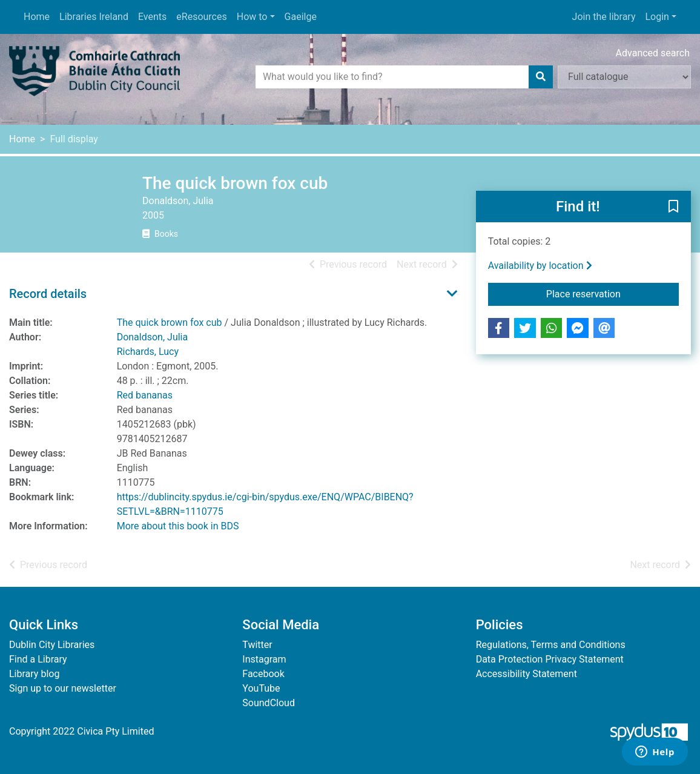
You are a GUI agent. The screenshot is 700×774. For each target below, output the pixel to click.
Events (152, 17)
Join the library (604, 17)
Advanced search (653, 53)
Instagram (264, 659)
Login (657, 17)
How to (252, 17)
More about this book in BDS (178, 526)
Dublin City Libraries (52, 645)
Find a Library (38, 659)
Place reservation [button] (612, 293)
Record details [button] (48, 294)
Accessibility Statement (527, 674)
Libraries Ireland (94, 17)
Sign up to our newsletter (63, 688)
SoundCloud (269, 703)
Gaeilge (301, 17)
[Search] (541, 77)
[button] (673, 207)
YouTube (261, 688)
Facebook (263, 674)
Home (37, 17)
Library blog (34, 674)
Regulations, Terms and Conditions (551, 645)
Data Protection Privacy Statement (550, 659)
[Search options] (624, 77)
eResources (201, 17)
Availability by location (540, 266)
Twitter (257, 645)
